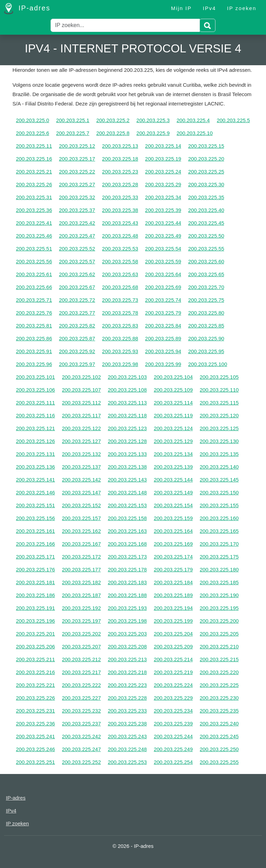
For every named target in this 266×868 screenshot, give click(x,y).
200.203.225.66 (34, 287)
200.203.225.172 (82, 557)
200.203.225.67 (77, 287)
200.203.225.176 (36, 569)
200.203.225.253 (127, 762)
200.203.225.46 (34, 236)
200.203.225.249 (173, 749)
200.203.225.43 (120, 223)
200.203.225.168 (127, 544)
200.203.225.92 (77, 351)
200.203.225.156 (36, 518)
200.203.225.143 (127, 480)
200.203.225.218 (127, 672)
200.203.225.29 (163, 184)
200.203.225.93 (120, 351)
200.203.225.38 (120, 210)
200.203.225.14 (163, 146)
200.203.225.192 (82, 608)
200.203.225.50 (206, 236)
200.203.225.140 (219, 467)
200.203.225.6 (33, 133)
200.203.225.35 (206, 197)
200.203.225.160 (219, 518)
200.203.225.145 (219, 480)
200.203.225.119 (173, 415)
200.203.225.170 (219, 544)
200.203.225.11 (34, 146)
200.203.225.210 (219, 646)
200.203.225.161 (36, 531)
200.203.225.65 (206, 274)
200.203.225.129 (173, 441)
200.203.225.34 (163, 197)
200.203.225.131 (36, 454)
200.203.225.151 (36, 505)
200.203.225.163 (127, 531)
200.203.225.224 (173, 685)
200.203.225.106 (36, 390)
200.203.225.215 (219, 659)
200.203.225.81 (34, 326)
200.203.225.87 (77, 338)
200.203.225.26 (34, 184)
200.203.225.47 (77, 236)
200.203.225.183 (127, 582)
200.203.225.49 (163, 236)
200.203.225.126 (36, 441)
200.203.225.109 (173, 390)
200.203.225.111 (36, 403)
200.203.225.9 (153, 133)
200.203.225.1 (73, 120)
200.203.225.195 (219, 608)
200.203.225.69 (163, 287)
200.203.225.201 (36, 634)
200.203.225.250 (219, 749)
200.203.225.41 (34, 223)
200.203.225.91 (34, 351)
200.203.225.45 (206, 223)
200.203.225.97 (77, 364)
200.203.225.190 (219, 595)
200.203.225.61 (34, 274)
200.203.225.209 (173, 646)
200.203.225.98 (120, 364)
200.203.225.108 (127, 390)
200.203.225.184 (173, 582)
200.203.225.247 (82, 749)
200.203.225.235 (219, 711)
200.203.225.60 (206, 261)
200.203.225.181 (36, 582)
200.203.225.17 (77, 159)
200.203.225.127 (82, 441)
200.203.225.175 (219, 557)
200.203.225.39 (163, 210)
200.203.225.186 (36, 595)
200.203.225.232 (82, 711)
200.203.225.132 (82, 454)
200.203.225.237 (82, 724)
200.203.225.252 (82, 762)
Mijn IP (181, 8)
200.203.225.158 (127, 518)
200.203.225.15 (206, 146)
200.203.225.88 (120, 338)
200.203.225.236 (36, 724)
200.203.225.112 (82, 403)
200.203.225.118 (127, 415)
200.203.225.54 (163, 249)
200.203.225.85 (206, 326)
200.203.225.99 (163, 364)
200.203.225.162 (82, 531)
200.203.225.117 (82, 415)
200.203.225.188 (127, 595)
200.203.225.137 (82, 467)
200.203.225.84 (163, 326)
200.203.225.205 (219, 634)
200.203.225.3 (153, 120)
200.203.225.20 (206, 159)
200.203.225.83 (120, 326)
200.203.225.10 (195, 133)
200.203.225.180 (219, 569)
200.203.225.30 (206, 184)
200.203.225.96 (34, 364)
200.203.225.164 (173, 531)
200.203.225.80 (206, 313)
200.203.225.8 (113, 133)
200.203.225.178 (127, 569)
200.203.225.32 (77, 197)
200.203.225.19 (163, 159)
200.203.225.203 (127, 634)
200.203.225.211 (36, 659)
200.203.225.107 (82, 390)
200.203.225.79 (163, 313)
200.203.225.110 (219, 390)
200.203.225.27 (77, 184)
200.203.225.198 (127, 621)
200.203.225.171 (36, 557)
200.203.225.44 (163, 223)
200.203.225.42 (77, 223)
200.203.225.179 (173, 569)
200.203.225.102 (82, 377)
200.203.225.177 (82, 569)
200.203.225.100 (208, 364)
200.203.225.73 (120, 300)
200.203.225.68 (120, 287)
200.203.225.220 (219, 672)
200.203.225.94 (163, 351)
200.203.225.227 (82, 698)
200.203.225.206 (36, 646)
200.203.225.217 (82, 672)
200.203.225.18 (120, 159)
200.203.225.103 (127, 377)
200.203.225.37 (77, 210)
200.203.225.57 (77, 261)
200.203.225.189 (173, 595)
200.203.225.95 (206, 351)
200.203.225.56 (34, 261)
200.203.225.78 (120, 313)
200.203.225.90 (206, 338)
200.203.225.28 (120, 184)
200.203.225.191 (36, 608)
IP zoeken (242, 8)
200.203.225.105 (219, 377)
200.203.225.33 (120, 197)
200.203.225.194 (173, 608)
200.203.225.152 (82, 505)
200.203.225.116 (36, 415)
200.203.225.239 (173, 724)
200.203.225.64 (163, 274)
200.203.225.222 (82, 685)
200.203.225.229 (173, 698)
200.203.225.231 (36, 711)
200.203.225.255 (219, 762)
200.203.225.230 (219, 698)
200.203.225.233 (127, 711)
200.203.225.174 (173, 557)
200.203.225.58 (120, 261)
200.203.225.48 (120, 236)
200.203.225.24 (163, 172)
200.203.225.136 (36, 467)
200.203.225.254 (173, 762)
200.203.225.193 (127, 608)
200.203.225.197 (82, 621)
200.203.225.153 (127, 505)
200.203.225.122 (82, 428)
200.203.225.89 (163, 338)
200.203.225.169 (173, 544)
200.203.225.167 (82, 544)
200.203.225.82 (77, 326)
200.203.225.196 (36, 621)
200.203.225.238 (127, 724)
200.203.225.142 (82, 480)
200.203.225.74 (163, 300)
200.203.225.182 (82, 582)
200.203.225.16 (34, 159)
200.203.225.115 (219, 403)
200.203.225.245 (219, 736)
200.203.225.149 (173, 492)
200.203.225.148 (127, 492)
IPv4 (210, 8)
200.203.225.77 (77, 313)
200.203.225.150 (219, 492)
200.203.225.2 (113, 120)
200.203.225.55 (206, 249)
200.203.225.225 (219, 685)
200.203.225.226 (36, 698)
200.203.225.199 (173, 621)
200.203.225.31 (34, 197)
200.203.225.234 (173, 711)
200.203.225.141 (36, 480)
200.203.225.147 (82, 492)
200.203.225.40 (206, 210)
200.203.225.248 (127, 749)
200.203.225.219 (173, 672)
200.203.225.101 (36, 377)
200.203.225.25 (206, 172)
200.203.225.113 (127, 403)
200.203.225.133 (127, 454)
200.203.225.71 (34, 300)
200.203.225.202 (82, 634)
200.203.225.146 (36, 492)
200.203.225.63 (120, 274)
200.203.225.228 (127, 698)
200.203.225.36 (34, 210)
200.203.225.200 (219, 621)
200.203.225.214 (173, 659)
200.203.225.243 (127, 736)
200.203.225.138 (127, 467)
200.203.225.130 (219, 441)
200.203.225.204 (173, 634)
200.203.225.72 (77, 300)
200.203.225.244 (173, 736)
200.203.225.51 (34, 249)
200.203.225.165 (219, 531)
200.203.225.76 (34, 313)
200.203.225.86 (34, 338)
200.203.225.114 (173, 403)
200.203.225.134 (173, 454)
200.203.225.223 (127, 685)
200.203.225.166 (36, 544)
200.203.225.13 (120, 146)
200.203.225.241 (36, 736)
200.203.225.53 (120, 249)
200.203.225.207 (82, 646)
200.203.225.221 (36, 685)
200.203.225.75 (206, 300)
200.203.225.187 (82, 595)
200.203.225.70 (206, 287)
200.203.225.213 (127, 659)
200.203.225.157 (82, 518)
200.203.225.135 (219, 454)
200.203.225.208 (127, 646)
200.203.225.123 (127, 428)
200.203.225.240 (219, 724)
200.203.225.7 (73, 133)
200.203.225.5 (233, 120)
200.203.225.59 (163, 261)
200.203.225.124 (173, 428)
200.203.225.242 (82, 736)
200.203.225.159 (173, 518)
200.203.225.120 (219, 415)
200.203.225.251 (36, 762)
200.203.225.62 (77, 274)
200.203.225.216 (36, 672)
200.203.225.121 (36, 428)
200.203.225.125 (219, 428)
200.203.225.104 (173, 377)
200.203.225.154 (173, 505)
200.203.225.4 (193, 120)
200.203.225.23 (120, 172)
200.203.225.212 (82, 659)
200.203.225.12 (77, 146)
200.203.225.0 (33, 120)
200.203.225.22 (77, 172)
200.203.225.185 (219, 582)
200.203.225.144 (173, 480)
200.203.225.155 (219, 505)
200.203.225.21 (34, 172)
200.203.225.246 (36, 749)
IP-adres (27, 9)
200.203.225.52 (77, 249)
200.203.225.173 (127, 557)
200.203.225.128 (127, 441)
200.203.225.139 (173, 467)
